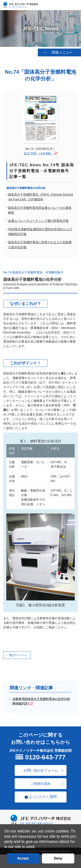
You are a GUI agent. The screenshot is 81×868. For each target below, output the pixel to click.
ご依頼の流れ (41, 784)
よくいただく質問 (43, 797)
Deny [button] (58, 858)
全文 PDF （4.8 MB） (38, 154)
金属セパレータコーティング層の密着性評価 (38, 221)
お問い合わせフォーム (41, 771)
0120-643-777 (45, 757)
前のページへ (18, 655)
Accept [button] (23, 858)
